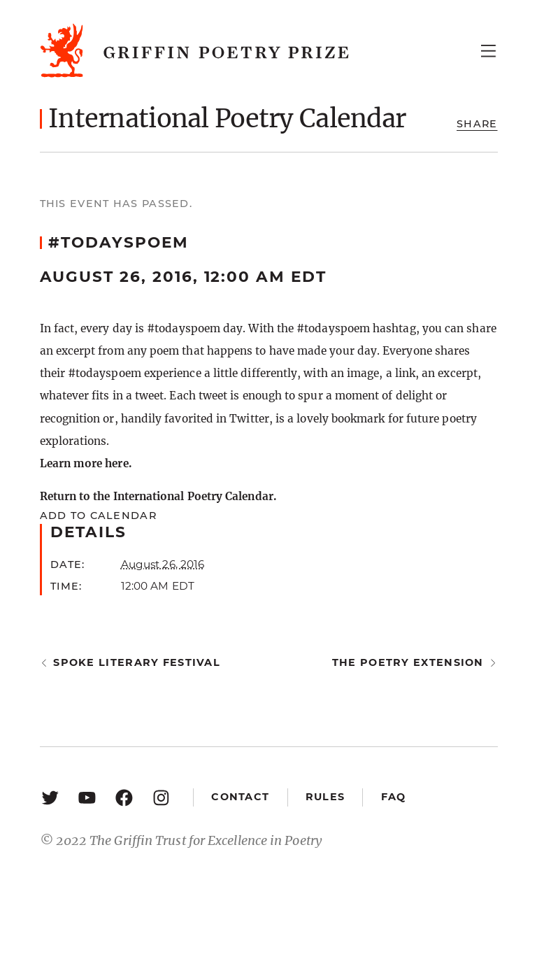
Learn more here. (86, 463)
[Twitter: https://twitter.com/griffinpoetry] (50, 797)
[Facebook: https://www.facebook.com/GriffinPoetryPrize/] (124, 797)
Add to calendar (98, 516)
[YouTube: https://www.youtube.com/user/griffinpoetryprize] (87, 797)
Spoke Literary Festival (137, 662)
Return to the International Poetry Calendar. (158, 496)
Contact (240, 797)
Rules (325, 797)
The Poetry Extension (408, 662)
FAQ (394, 797)
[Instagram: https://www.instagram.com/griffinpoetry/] (161, 797)
